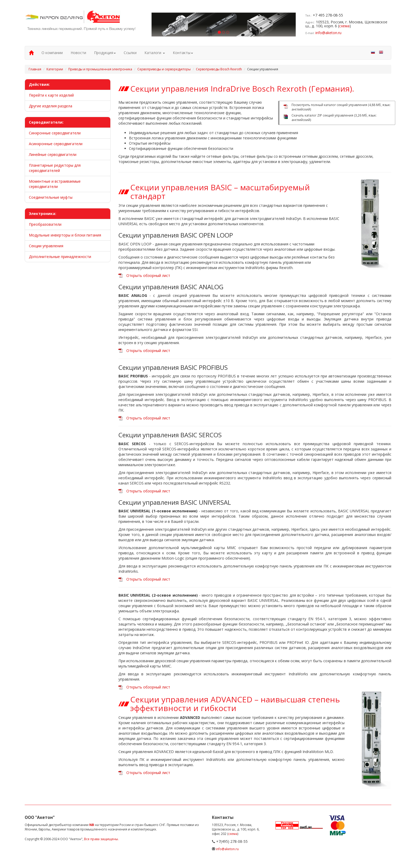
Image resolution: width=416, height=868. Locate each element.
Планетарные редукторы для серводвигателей (55, 168)
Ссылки (130, 53)
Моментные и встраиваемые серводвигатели (55, 184)
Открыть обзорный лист (148, 275)
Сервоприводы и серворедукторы (164, 69)
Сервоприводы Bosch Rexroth (219, 69)
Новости (78, 53)
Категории (55, 69)
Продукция (105, 53)
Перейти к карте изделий (51, 95)
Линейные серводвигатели (53, 154)
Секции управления (46, 246)
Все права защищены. (101, 839)
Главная (35, 69)
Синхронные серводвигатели (55, 133)
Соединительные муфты (51, 197)
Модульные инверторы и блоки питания (65, 235)
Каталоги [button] (155, 53)
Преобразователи (45, 224)
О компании (52, 53)
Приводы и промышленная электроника (100, 69)
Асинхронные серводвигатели (56, 144)
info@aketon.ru (328, 33)
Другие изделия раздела (51, 106)
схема (344, 26)
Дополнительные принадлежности (60, 257)
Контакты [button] (183, 53)
